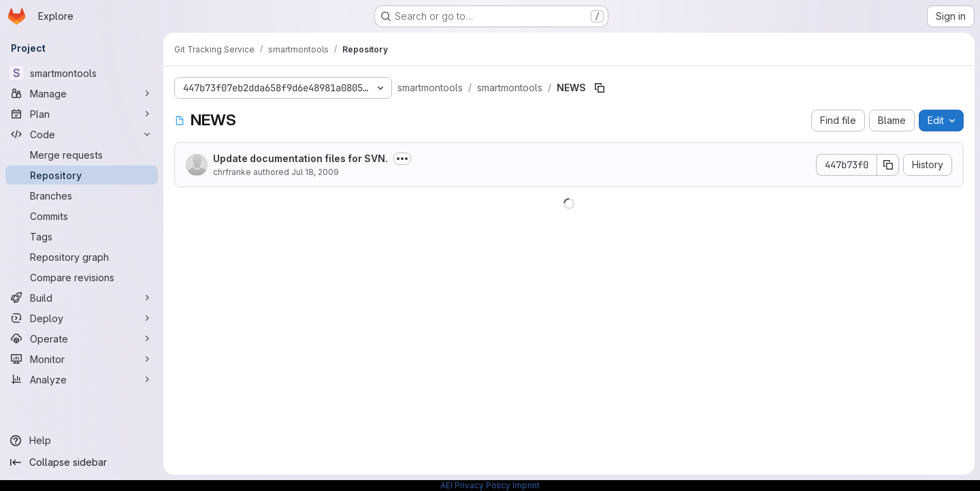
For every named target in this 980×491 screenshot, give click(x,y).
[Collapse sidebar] (82, 462)
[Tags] (82, 236)
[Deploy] (82, 318)
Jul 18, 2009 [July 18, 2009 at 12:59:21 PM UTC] (315, 172)
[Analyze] (82, 379)
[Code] (82, 134)
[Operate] (82, 338)
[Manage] (82, 93)
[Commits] (82, 216)
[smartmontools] (82, 73)
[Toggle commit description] (402, 159)
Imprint (526, 485)
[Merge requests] (82, 155)
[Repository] (82, 175)
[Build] (82, 298)
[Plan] (82, 114)
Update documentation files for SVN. (300, 158)
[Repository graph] (82, 257)
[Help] (82, 441)
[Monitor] (82, 359)
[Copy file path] (600, 88)
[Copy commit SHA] (888, 165)
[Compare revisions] (82, 277)
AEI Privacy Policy (475, 485)
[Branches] (82, 195)
